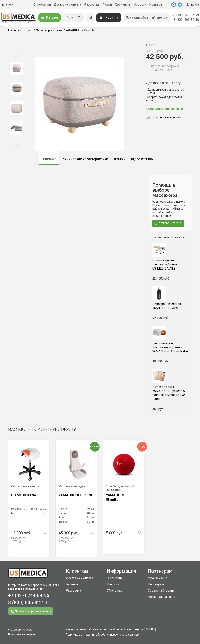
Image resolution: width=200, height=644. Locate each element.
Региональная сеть (162, 597)
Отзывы (119, 159)
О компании (42, 5)
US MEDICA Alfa (171, 264)
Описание (49, 159)
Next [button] (16, 145)
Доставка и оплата (67, 5)
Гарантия (72, 584)
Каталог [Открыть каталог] (50, 17)
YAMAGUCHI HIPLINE (76, 495)
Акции (107, 5)
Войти (192, 5)
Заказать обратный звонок (147, 17)
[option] (17, 68)
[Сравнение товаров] (90, 18)
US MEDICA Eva (24, 495)
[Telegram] (180, 5)
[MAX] (174, 5)
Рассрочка (92, 5)
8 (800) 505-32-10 (186, 20)
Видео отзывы (142, 159)
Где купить (123, 5)
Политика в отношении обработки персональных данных (103, 635)
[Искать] (79, 18)
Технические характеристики (85, 159)
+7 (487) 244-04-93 (186, 15)
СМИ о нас (114, 591)
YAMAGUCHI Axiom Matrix (171, 347)
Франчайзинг (157, 578)
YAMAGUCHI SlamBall (116, 497)
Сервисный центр (161, 591)
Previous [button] (17, 57)
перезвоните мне (168, 223)
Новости (140, 5)
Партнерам (156, 584)
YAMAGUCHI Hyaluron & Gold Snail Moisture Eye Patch (171, 393)
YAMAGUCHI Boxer (171, 306)
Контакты (156, 5)
